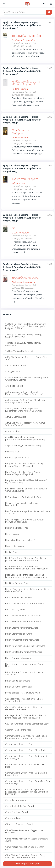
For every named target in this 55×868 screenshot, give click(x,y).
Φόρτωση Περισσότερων (28, 864)
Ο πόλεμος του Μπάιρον (21, 132)
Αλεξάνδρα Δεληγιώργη (23, 282)
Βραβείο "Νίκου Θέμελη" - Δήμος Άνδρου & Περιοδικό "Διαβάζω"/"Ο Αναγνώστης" (22, 25)
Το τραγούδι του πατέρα (26, 36)
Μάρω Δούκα (18, 183)
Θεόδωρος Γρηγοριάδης (23, 40)
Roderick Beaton (20, 89)
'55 (14, 228)
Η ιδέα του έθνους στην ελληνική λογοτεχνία (26, 83)
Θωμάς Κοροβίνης (21, 233)
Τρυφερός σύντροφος (25, 277)
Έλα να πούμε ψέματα (25, 179)
